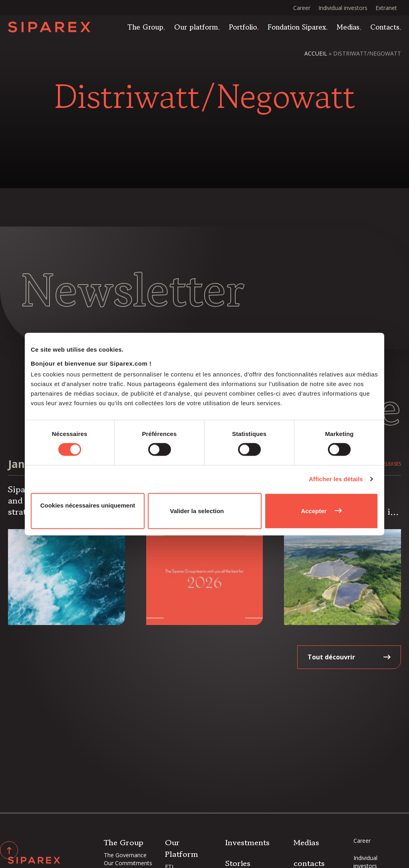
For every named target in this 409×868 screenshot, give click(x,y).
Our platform (196, 27)
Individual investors (343, 8)
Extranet (386, 8)
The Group (145, 27)
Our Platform (182, 848)
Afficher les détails (336, 479)
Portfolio (243, 27)
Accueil (316, 53)
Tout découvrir (331, 657)
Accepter (314, 511)
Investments (247, 843)
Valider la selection (197, 511)
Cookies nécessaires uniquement (88, 505)
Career (302, 8)
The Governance (125, 855)
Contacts (385, 27)
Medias (348, 27)
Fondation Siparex (297, 27)
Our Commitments (128, 863)
